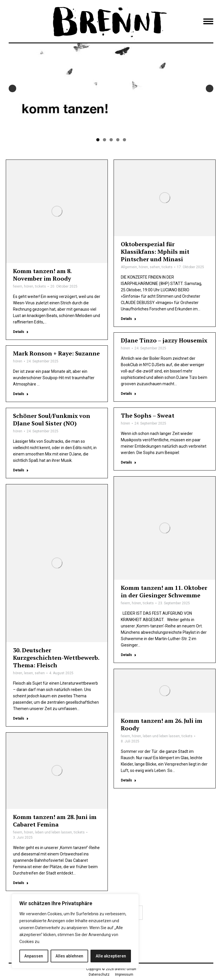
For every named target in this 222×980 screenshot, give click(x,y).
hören (29, 286)
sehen (155, 267)
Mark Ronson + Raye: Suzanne (56, 353)
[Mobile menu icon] (208, 21)
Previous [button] (12, 88)
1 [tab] (98, 140)
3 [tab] (111, 140)
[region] (75, 931)
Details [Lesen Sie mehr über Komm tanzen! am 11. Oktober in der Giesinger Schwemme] (129, 655)
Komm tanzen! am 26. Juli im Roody (162, 724)
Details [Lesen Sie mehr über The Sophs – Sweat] (129, 462)
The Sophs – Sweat (148, 415)
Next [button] (210, 88)
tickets (40, 286)
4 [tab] (118, 140)
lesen (28, 673)
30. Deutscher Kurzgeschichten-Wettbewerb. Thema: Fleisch (56, 658)
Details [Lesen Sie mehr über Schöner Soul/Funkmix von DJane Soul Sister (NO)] (21, 470)
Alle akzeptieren (111, 956)
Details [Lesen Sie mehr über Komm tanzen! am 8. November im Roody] (21, 332)
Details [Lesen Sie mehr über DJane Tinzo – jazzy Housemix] (129, 394)
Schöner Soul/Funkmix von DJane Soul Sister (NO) (52, 419)
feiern (18, 286)
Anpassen (34, 956)
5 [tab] (124, 140)
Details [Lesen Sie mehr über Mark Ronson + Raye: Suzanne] (21, 394)
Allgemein (129, 267)
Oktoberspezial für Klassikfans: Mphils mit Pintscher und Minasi (155, 252)
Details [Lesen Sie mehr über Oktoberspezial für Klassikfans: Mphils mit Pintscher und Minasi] (129, 319)
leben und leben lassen (161, 736)
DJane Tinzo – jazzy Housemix (164, 340)
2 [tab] (104, 140)
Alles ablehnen (69, 956)
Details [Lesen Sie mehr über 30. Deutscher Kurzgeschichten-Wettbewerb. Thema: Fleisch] (21, 718)
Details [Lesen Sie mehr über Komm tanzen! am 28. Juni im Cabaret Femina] (21, 883)
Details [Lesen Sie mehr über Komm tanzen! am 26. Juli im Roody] (129, 780)
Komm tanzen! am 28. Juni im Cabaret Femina (55, 821)
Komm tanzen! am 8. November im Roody (42, 275)
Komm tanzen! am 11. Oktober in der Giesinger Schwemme (164, 591)
